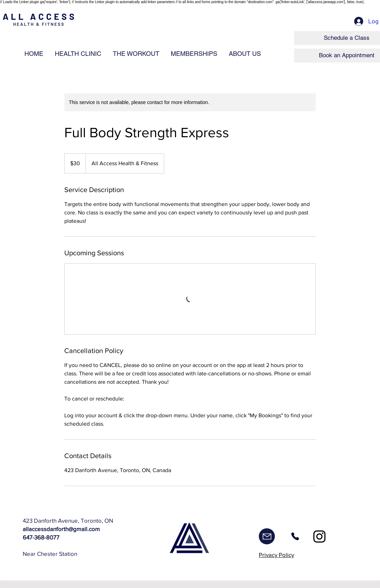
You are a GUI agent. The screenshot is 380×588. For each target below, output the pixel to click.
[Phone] (295, 536)
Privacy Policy (276, 555)
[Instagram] (319, 536)
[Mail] (267, 536)
